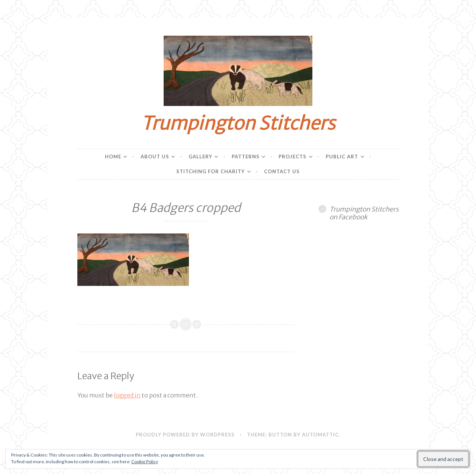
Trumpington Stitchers (238, 123)
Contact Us (282, 171)
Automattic (320, 435)
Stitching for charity (210, 171)
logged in (127, 395)
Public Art (342, 157)
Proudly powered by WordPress (185, 435)
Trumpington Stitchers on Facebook (364, 213)
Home (113, 157)
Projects (292, 157)
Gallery (200, 157)
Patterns (246, 157)
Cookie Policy (145, 462)
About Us (155, 157)
